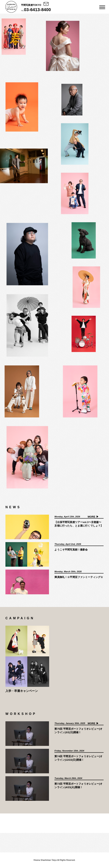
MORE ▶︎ (93, 517)
